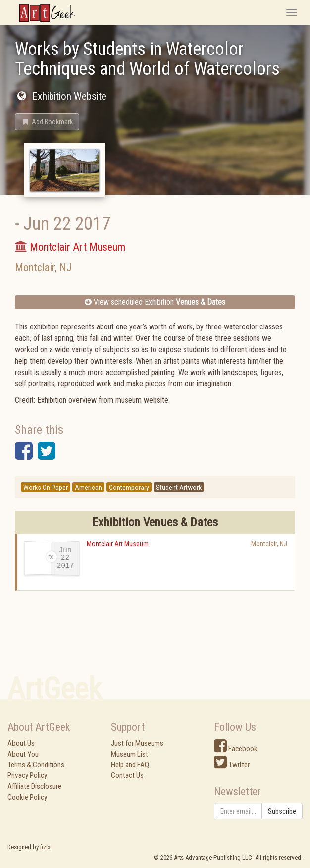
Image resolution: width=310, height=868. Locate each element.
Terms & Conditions (36, 765)
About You (23, 754)
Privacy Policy (27, 775)
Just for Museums (137, 743)
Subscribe (282, 811)
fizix (45, 847)
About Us (21, 743)
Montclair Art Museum (118, 544)
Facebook (236, 749)
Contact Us (127, 775)
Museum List (129, 754)
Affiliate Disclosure (34, 786)
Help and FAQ (130, 765)
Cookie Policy (27, 797)
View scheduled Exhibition (155, 302)
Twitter (232, 765)
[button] (47, 122)
